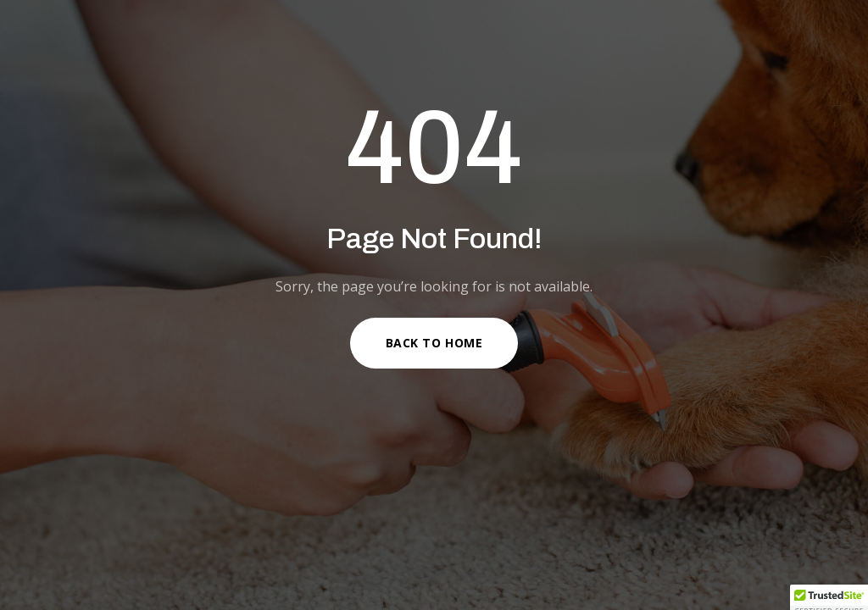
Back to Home (434, 343)
